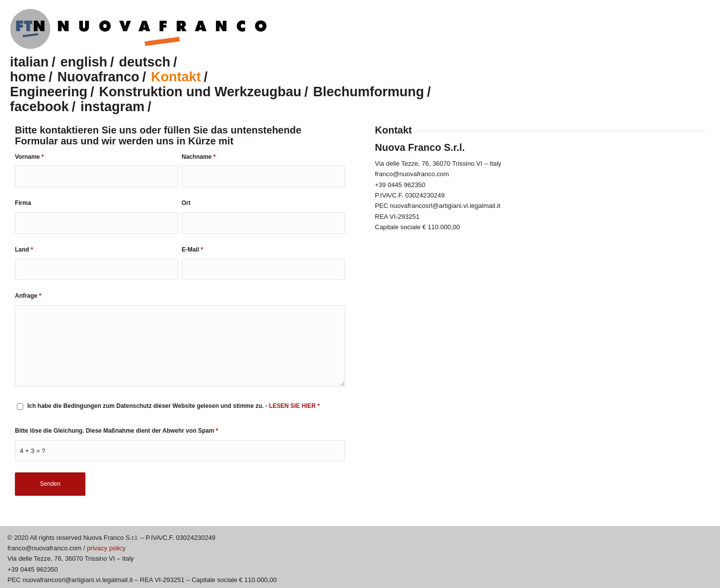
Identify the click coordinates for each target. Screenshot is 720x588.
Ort (186, 203)
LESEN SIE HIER (293, 406)
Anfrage (28, 296)
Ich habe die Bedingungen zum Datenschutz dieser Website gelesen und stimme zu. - (174, 406)
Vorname (29, 157)
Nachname (199, 157)
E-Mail (192, 250)
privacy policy (106, 548)
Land (24, 250)
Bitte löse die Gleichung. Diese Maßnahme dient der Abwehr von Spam (116, 431)
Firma (23, 203)
